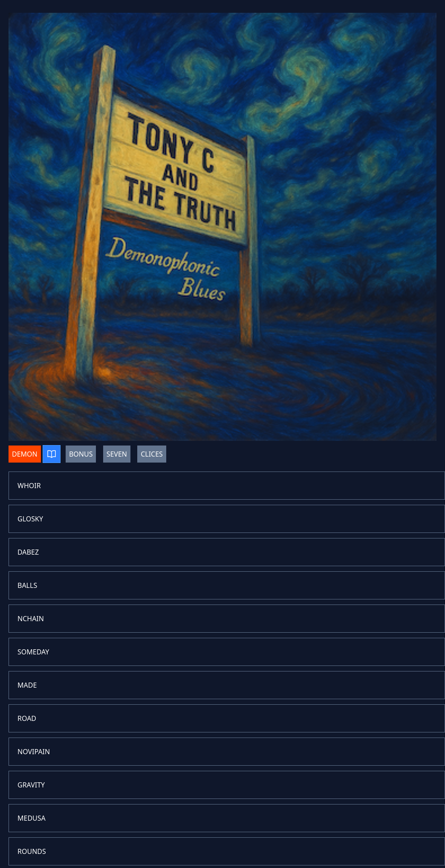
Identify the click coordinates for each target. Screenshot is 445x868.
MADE (27, 685)
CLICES (152, 454)
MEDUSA (32, 818)
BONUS (81, 454)
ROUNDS (32, 851)
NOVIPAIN (34, 752)
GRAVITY (31, 785)
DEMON (25, 454)
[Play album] (52, 454)
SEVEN (117, 454)
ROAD (27, 718)
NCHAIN (31, 619)
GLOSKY (30, 519)
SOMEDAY (33, 652)
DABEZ (28, 552)
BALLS (27, 585)
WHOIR (29, 486)
